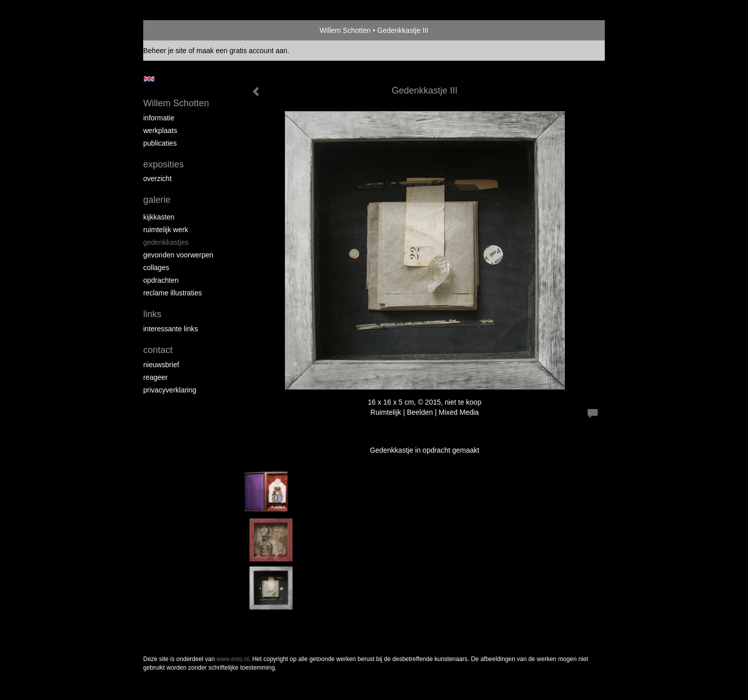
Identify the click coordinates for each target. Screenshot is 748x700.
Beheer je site (165, 51)
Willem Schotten (345, 30)
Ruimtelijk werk (166, 230)
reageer (155, 377)
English (149, 79)
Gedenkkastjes (166, 242)
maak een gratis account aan (242, 51)
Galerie (157, 200)
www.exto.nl (233, 659)
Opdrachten (161, 280)
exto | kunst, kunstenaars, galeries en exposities (172, 30)
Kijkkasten (159, 217)
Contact (158, 350)
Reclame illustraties (173, 293)
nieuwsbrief (161, 365)
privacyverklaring (170, 390)
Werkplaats (160, 130)
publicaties (160, 143)
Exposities (163, 164)
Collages (156, 268)
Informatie (159, 118)
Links (152, 314)
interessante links (171, 329)
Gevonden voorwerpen (178, 255)
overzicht (157, 179)
